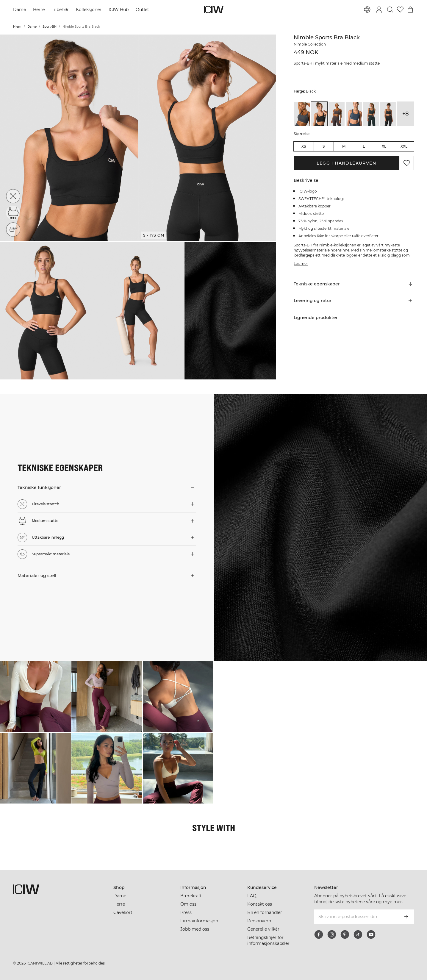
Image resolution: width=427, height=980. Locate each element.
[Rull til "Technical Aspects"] (354, 284)
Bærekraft (191, 896)
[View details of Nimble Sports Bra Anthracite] (302, 114)
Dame (19, 10)
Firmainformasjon (199, 921)
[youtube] (371, 934)
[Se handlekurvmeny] (410, 10)
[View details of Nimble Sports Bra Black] (319, 114)
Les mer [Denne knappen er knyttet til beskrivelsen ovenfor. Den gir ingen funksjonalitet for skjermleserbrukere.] (301, 264)
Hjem (17, 27)
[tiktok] (358, 934)
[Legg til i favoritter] (407, 163)
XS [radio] (304, 146)
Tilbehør (60, 10)
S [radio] (324, 146)
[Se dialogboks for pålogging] (379, 10)
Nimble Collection (310, 44)
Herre (39, 10)
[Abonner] (406, 917)
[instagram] (332, 934)
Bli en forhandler (265, 912)
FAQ (252, 896)
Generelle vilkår (263, 929)
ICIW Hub (119, 10)
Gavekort (123, 912)
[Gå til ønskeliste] (400, 10)
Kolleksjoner (89, 10)
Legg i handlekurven (346, 163)
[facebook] (319, 934)
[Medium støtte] (13, 213)
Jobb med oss (195, 929)
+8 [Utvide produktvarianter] (406, 114)
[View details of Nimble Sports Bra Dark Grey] (388, 114)
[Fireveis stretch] (13, 196)
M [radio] (344, 146)
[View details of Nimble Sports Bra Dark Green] (371, 114)
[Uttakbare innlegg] (13, 229)
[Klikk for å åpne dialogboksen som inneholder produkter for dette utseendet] (35, 697)
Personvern (259, 921)
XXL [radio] (404, 146)
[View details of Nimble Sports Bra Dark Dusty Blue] (354, 114)
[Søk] (390, 10)
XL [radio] (384, 146)
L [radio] (364, 146)
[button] (69, 138)
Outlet (142, 10)
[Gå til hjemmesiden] (214, 10)
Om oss (188, 904)
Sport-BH (50, 27)
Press (186, 912)
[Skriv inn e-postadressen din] (356, 917)
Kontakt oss (260, 904)
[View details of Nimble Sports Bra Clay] (337, 114)
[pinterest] (345, 934)
